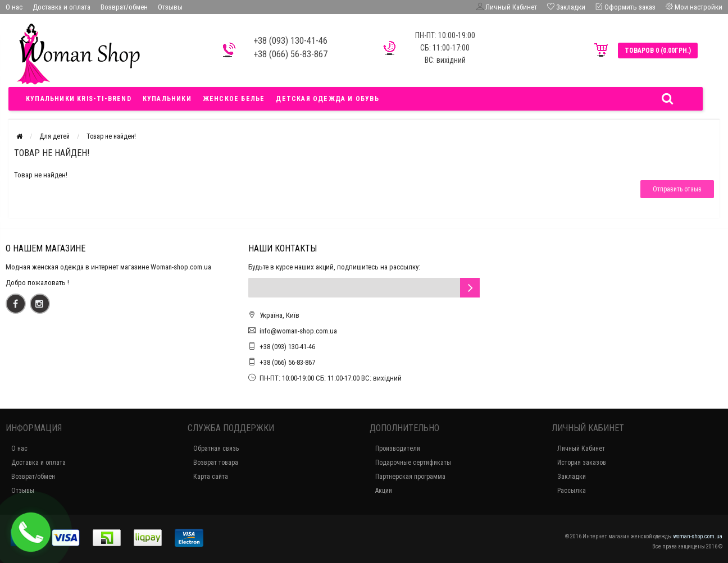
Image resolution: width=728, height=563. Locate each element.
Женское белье (234, 99)
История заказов (582, 463)
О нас (14, 7)
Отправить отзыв (677, 189)
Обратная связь (216, 448)
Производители (398, 448)
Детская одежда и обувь (327, 99)
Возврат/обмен (124, 7)
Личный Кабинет (581, 448)
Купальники (167, 99)
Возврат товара (216, 463)
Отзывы (170, 7)
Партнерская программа (410, 477)
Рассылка (572, 491)
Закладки (572, 477)
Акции (384, 491)
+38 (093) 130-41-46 (287, 347)
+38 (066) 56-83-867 (287, 362)
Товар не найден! (111, 136)
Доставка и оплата (62, 7)
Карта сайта (211, 477)
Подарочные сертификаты (413, 463)
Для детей (54, 136)
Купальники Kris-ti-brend (79, 99)
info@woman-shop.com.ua (298, 331)
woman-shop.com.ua (698, 536)
